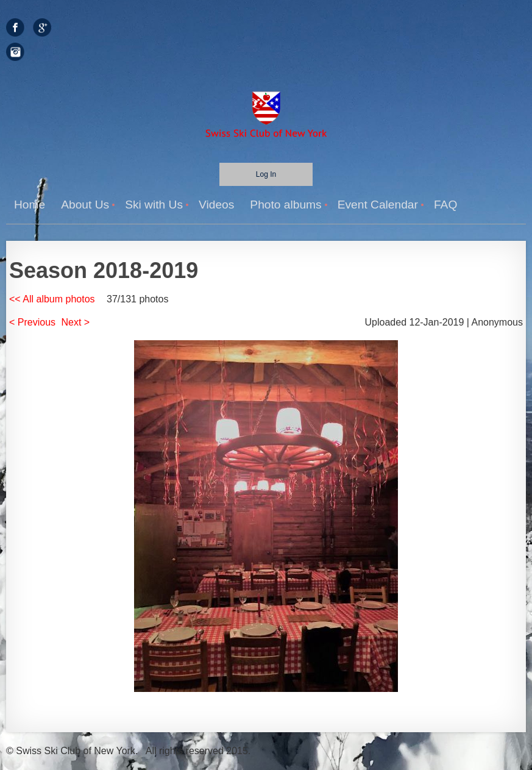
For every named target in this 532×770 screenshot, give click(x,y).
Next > (76, 322)
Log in (266, 174)
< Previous (32, 322)
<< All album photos (52, 299)
